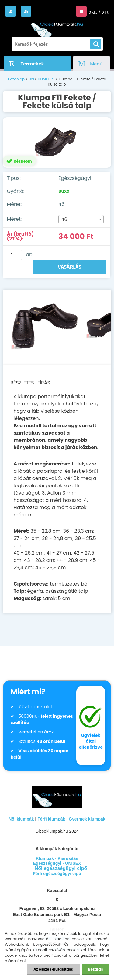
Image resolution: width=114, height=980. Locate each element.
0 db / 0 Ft (98, 12)
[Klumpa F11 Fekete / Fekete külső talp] (57, 143)
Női (31, 79)
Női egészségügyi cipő (61, 868)
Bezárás (96, 969)
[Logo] (57, 27)
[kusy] (14, 255)
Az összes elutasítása (53, 969)
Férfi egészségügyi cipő (57, 874)
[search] (96, 44)
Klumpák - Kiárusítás (57, 858)
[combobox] (81, 219)
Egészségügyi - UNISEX (57, 863)
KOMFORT (46, 79)
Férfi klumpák (51, 819)
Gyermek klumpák (87, 819)
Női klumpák (21, 819)
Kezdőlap (16, 79)
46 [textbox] (64, 219)
